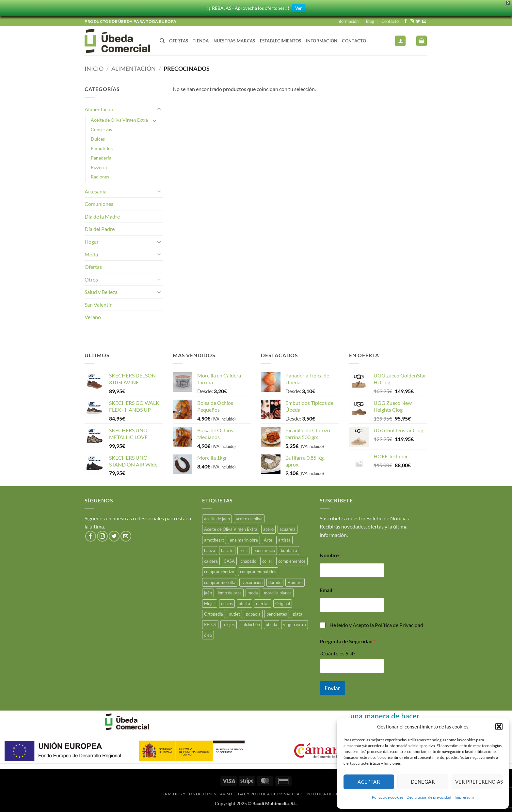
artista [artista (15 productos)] (284, 540)
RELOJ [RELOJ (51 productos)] (210, 624)
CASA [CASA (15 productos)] (229, 561)
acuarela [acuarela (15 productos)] (288, 529)
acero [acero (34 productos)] (268, 529)
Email (327, 590)
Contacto (390, 21)
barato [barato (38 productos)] (227, 550)
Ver (298, 8)
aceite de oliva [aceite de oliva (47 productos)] (249, 519)
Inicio (94, 69)
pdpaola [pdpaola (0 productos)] (253, 614)
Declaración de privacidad (429, 797)
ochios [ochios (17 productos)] (227, 604)
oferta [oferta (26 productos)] (244, 604)
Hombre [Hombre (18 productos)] (295, 582)
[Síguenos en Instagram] (412, 22)
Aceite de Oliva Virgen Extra (119, 120)
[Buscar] (162, 41)
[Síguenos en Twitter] (418, 22)
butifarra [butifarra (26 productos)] (289, 550)
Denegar (423, 782)
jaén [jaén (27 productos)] (208, 593)
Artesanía (96, 191)
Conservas (101, 129)
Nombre (331, 555)
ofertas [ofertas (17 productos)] (263, 604)
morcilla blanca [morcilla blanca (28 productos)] (278, 593)
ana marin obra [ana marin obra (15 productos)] (244, 540)
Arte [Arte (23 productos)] (268, 540)
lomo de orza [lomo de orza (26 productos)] (230, 593)
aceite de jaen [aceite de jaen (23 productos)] (217, 519)
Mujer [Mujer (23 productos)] (210, 604)
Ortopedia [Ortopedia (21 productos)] (214, 614)
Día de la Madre (102, 216)
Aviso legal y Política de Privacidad (261, 794)
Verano (93, 317)
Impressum (464, 797)
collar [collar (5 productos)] (267, 561)
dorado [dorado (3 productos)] (275, 582)
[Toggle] (159, 109)
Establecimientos (281, 41)
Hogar (92, 242)
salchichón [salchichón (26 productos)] (250, 624)
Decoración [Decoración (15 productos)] (252, 582)
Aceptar (369, 782)
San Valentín (99, 305)
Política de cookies (388, 797)
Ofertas (179, 41)
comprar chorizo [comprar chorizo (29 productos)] (219, 572)
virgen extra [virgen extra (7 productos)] (295, 624)
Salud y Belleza (101, 292)
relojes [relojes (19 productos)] (229, 624)
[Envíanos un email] (424, 22)
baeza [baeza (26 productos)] (210, 550)
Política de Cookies (329, 794)
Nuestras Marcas (234, 41)
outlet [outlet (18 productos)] (234, 614)
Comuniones (99, 204)
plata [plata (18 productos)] (298, 614)
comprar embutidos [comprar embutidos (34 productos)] (258, 572)
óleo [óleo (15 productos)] (208, 635)
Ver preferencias (479, 782)
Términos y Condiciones (188, 794)
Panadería (101, 158)
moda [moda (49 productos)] (253, 593)
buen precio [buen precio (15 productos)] (264, 550)
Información (347, 21)
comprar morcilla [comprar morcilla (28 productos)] (220, 582)
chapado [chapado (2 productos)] (248, 561)
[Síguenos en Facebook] (406, 22)
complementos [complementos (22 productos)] (292, 561)
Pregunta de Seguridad (348, 641)
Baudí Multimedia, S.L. (275, 803)
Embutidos (102, 148)
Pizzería (99, 167)
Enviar (332, 688)
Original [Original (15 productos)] (283, 604)
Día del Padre (100, 229)
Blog (370, 21)
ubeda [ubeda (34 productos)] (272, 624)
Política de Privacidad (399, 625)
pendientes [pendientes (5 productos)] (277, 614)
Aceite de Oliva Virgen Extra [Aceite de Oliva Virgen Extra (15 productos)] (231, 529)
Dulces (98, 139)
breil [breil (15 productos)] (243, 550)
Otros (91, 279)
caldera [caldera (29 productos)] (211, 561)
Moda (91, 254)
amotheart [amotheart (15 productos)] (214, 540)
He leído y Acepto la (376, 625)
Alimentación (134, 69)
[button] (499, 727)
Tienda (201, 41)
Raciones (100, 177)
